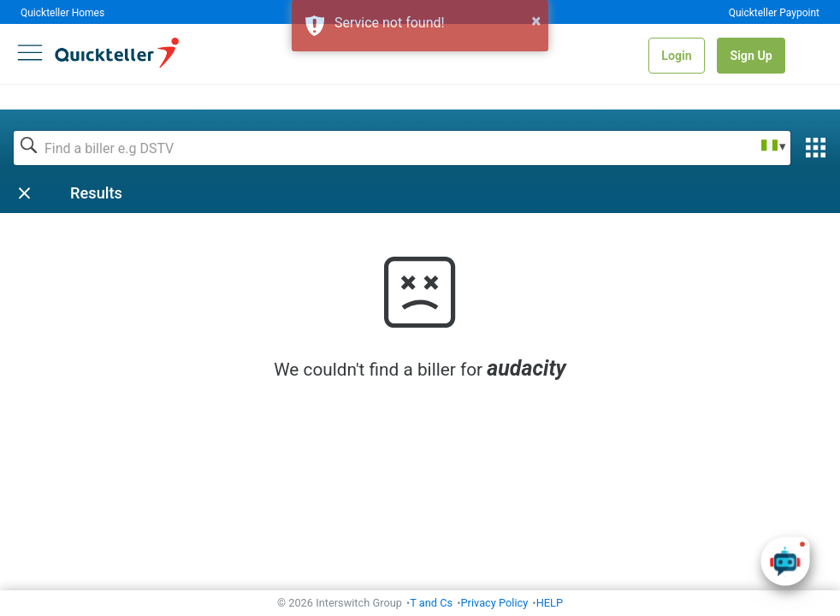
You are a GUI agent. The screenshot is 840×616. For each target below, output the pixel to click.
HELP (550, 603)
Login (677, 56)
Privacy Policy (495, 603)
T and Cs (431, 603)
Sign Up (751, 56)
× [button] (536, 21)
